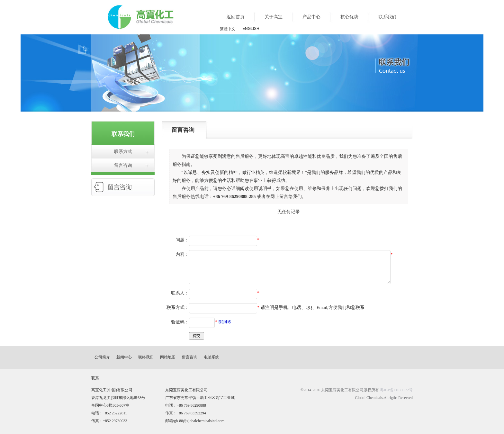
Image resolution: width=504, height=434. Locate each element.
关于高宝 (274, 17)
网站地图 (168, 357)
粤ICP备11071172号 (396, 390)
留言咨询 (123, 165)
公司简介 (102, 357)
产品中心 (311, 17)
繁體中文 (228, 29)
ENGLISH (251, 29)
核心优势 (349, 17)
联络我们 (146, 357)
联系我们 (387, 17)
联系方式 (123, 152)
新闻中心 (124, 357)
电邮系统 (212, 357)
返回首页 (236, 17)
